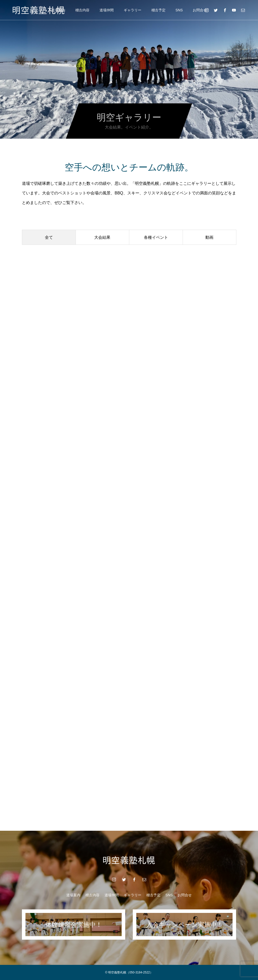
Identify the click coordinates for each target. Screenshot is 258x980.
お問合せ (200, 10)
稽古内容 (82, 10)
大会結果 (102, 237)
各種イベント (156, 237)
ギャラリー (133, 10)
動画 (209, 237)
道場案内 (73, 895)
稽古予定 (158, 10)
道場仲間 (107, 10)
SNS (179, 10)
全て (49, 237)
